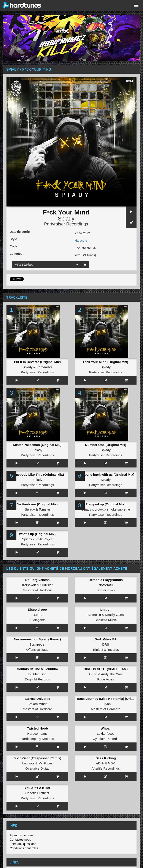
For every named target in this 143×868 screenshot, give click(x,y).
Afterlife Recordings (106, 768)
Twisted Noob (37, 728)
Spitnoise (94, 615)
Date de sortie (20, 232)
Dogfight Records (37, 679)
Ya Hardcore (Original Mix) (37, 504)
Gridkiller (46, 585)
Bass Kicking (106, 758)
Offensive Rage (37, 650)
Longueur (17, 254)
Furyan (106, 704)
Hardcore (81, 241)
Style (13, 239)
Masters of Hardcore (37, 590)
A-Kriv (93, 674)
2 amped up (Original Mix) (106, 504)
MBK (112, 763)
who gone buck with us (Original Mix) (106, 474)
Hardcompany (37, 734)
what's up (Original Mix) (37, 534)
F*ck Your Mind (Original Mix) (106, 362)
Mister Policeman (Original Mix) (37, 445)
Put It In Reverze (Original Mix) (37, 362)
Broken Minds (37, 704)
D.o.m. (37, 615)
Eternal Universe (37, 699)
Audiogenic (37, 620)
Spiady (66, 219)
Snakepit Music (106, 620)
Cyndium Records (106, 739)
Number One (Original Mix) (106, 445)
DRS (106, 644)
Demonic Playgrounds (106, 580)
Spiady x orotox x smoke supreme (106, 509)
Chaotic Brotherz (37, 793)
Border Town (106, 590)
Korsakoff (29, 585)
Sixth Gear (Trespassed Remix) (37, 758)
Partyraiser (44, 367)
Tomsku (44, 509)
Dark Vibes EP (106, 639)
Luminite (28, 763)
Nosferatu (106, 585)
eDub (100, 763)
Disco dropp (37, 609)
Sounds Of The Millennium (37, 669)
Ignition (106, 609)
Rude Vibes (106, 679)
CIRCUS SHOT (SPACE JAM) (106, 669)
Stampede (37, 644)
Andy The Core (112, 674)
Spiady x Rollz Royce (37, 539)
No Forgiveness (37, 580)
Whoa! (106, 728)
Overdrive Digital (37, 768)
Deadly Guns (114, 615)
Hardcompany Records (37, 739)
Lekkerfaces (106, 734)
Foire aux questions (23, 844)
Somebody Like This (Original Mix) (37, 474)
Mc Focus (45, 763)
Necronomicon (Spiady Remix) (37, 639)
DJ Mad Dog (37, 674)
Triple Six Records (106, 650)
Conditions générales (24, 848)
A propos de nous (21, 835)
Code (14, 246)
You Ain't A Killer (37, 788)
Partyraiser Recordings (66, 224)
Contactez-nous (20, 840)
